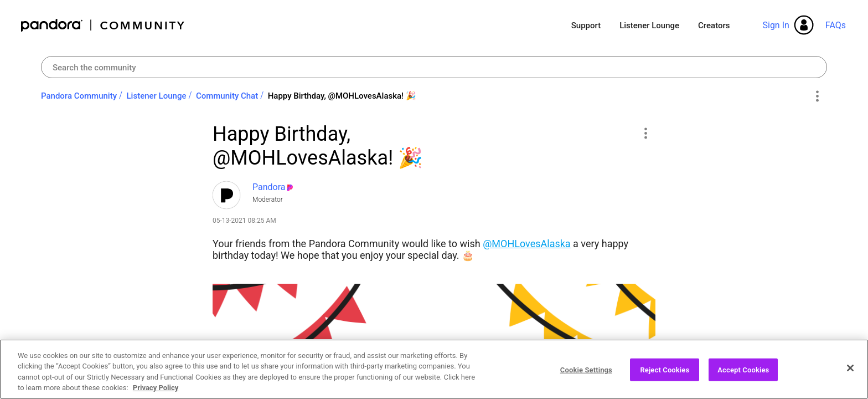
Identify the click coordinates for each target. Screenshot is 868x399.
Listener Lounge (649, 25)
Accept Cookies (743, 382)
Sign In (776, 25)
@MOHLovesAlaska (526, 244)
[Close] (850, 380)
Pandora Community (103, 25)
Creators (714, 25)
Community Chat (227, 96)
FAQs (836, 25)
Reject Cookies (665, 382)
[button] (645, 133)
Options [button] (817, 96)
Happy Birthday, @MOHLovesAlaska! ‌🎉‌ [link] (342, 96)
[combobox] (434, 67)
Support (586, 25)
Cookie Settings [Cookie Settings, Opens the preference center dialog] (586, 382)
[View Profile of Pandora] (269, 187)
